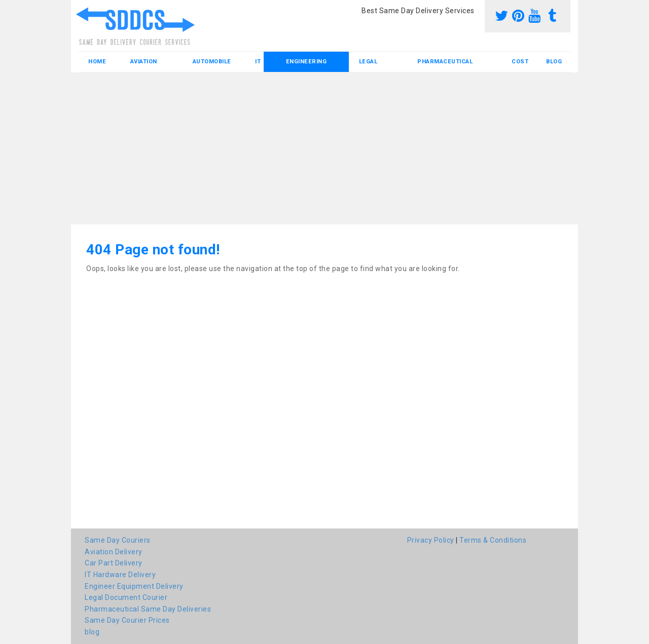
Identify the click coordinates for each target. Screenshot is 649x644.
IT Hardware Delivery (120, 575)
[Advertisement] (324, 148)
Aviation (144, 62)
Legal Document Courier (126, 597)
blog (554, 62)
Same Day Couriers (118, 540)
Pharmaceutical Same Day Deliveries (148, 609)
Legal (368, 62)
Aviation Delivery (114, 552)
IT (258, 62)
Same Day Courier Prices (127, 620)
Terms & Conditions (493, 540)
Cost (520, 62)
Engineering (307, 62)
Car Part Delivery (114, 563)
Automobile (212, 62)
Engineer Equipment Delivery (134, 586)
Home (97, 62)
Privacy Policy (431, 540)
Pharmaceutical (445, 62)
